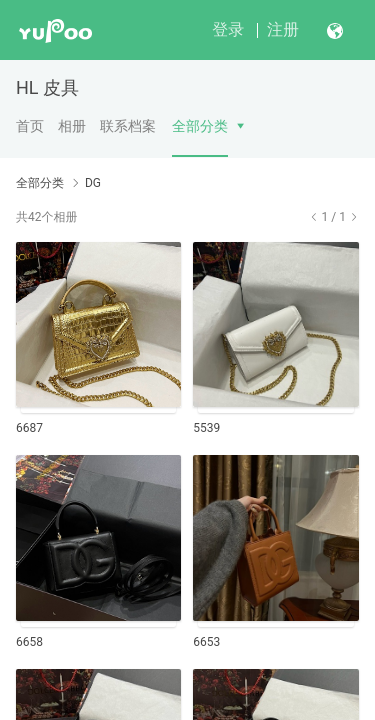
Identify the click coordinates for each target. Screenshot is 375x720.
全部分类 (200, 126)
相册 (72, 126)
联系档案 (128, 126)
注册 (283, 29)
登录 (228, 29)
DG (93, 183)
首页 (30, 126)
